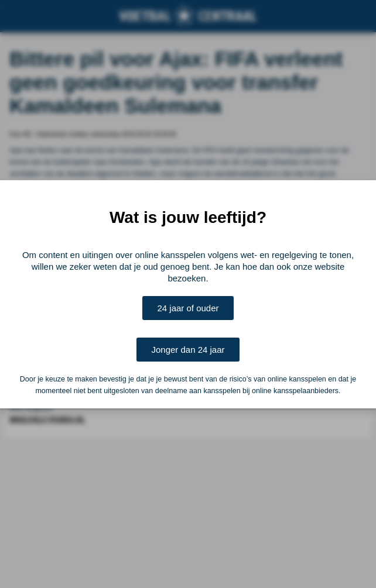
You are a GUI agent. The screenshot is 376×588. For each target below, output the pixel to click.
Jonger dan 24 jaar (188, 350)
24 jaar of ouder (188, 308)
